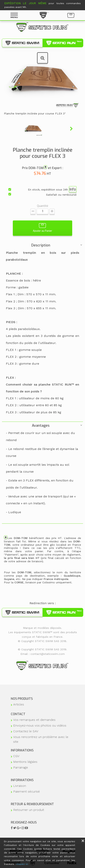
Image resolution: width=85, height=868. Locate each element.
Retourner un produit (29, 810)
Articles (19, 704)
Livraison (20, 786)
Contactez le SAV (26, 731)
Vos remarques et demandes (34, 720)
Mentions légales (25, 762)
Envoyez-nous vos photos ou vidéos (40, 725)
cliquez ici (22, 864)
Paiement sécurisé (26, 791)
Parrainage (21, 767)
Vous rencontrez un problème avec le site (41, 739)
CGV (16, 756)
